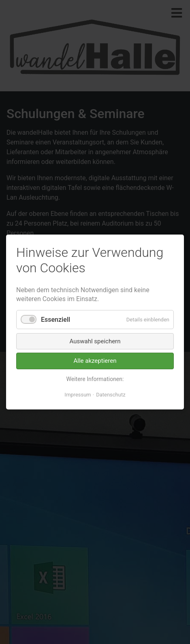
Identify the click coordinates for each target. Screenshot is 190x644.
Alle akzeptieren (95, 361)
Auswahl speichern (95, 341)
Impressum (78, 395)
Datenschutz (111, 395)
